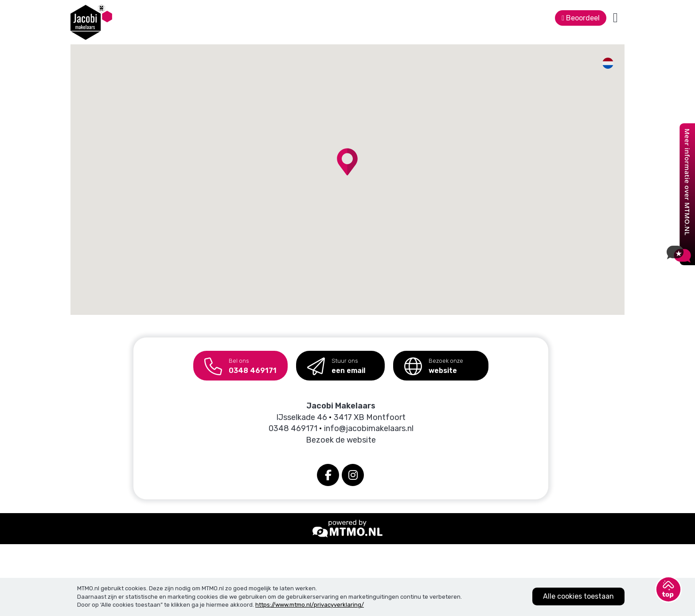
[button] (347, 162)
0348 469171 (240, 363)
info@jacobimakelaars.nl (369, 428)
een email (336, 363)
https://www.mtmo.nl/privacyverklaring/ (310, 605)
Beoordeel (581, 18)
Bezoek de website (341, 440)
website (434, 363)
